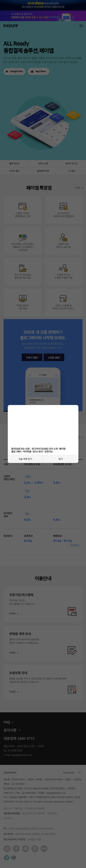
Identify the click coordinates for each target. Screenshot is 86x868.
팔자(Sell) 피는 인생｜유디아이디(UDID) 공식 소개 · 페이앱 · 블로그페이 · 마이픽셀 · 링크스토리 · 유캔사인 (39, 450)
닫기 (61, 459)
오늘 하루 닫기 (25, 459)
